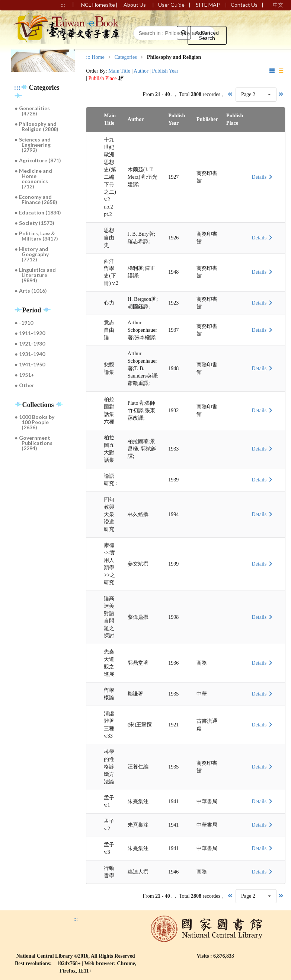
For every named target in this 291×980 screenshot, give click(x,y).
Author (141, 71)
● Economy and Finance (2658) (36, 199)
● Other (25, 385)
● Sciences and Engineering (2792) (33, 145)
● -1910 (24, 323)
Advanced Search (207, 35)
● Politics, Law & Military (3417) (37, 236)
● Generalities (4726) (32, 111)
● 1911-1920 (30, 333)
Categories (126, 57)
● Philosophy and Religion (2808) (37, 126)
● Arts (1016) (31, 291)
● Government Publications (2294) (34, 443)
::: (17, 87)
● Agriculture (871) (38, 160)
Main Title (119, 71)
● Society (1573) (35, 223)
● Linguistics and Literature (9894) (35, 275)
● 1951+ (25, 375)
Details (263, 177)
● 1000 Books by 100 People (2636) (35, 422)
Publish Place (103, 78)
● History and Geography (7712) (32, 254)
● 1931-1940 (30, 354)
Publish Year (165, 71)
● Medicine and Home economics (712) (33, 179)
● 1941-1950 (30, 364)
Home (98, 57)
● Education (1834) (38, 212)
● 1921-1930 (30, 343)
